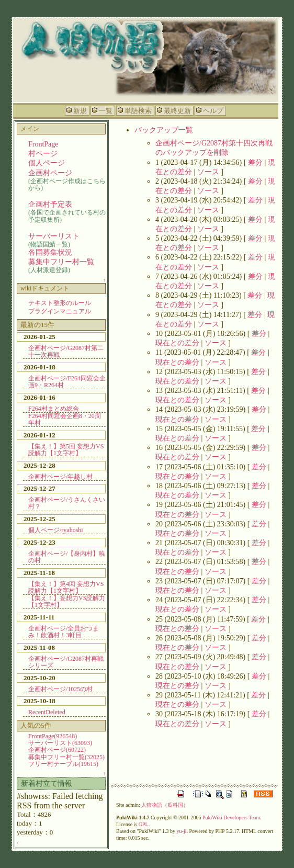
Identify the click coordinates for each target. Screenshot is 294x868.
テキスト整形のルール (60, 303)
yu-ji (182, 831)
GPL (144, 824)
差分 (255, 162)
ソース (208, 172)
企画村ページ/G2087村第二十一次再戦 (66, 351)
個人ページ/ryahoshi (56, 530)
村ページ (43, 154)
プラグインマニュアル (60, 311)
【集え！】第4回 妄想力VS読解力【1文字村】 (66, 587)
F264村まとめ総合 (54, 409)
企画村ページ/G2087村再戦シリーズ (66, 662)
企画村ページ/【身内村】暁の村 (67, 557)
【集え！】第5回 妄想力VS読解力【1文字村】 (66, 450)
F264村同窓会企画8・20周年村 (65, 419)
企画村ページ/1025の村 (60, 689)
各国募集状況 (50, 252)
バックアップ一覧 (164, 130)
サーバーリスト (54, 236)
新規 (80, 111)
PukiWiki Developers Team (231, 818)
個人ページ (47, 163)
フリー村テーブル (63, 764)
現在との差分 (177, 343)
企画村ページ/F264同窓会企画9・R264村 (67, 382)
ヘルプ (213, 111)
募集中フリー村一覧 (61, 262)
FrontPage (43, 144)
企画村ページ (50, 173)
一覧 (106, 111)
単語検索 (138, 111)
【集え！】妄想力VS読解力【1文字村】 (67, 601)
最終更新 (177, 111)
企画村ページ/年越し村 (60, 477)
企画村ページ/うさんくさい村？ (67, 503)
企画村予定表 (50, 204)
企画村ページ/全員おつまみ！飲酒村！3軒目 (64, 632)
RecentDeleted (47, 712)
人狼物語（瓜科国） (165, 805)
